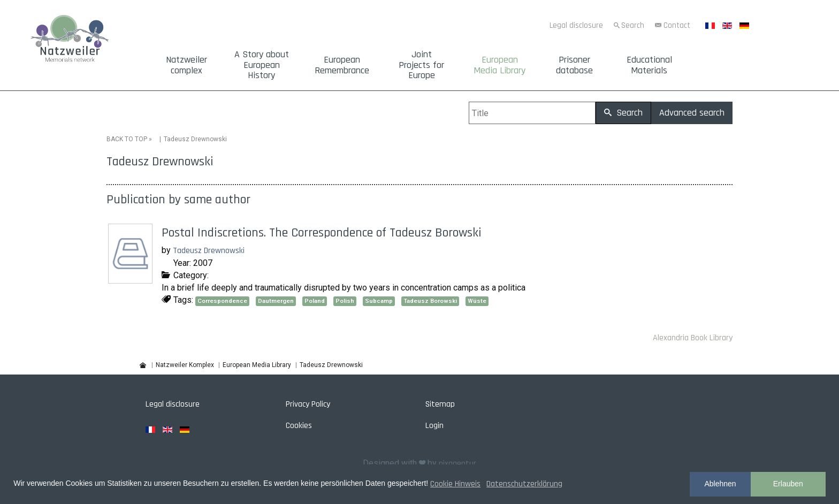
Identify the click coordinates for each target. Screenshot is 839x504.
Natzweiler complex (186, 65)
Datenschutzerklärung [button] (524, 484)
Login (434, 426)
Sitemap (440, 404)
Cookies (299, 426)
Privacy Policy (308, 404)
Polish (345, 301)
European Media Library (499, 65)
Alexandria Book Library (693, 338)
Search (633, 25)
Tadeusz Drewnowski (209, 251)
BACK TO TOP (127, 139)
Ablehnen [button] (720, 484)
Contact (677, 25)
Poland (315, 301)
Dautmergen (276, 301)
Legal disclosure (576, 25)
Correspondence (222, 301)
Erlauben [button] (788, 484)
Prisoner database (574, 65)
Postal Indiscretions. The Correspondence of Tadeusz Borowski (322, 233)
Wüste (477, 301)
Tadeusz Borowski (430, 301)
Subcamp (379, 301)
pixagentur (457, 464)
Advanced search (692, 113)
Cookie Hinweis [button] (455, 484)
